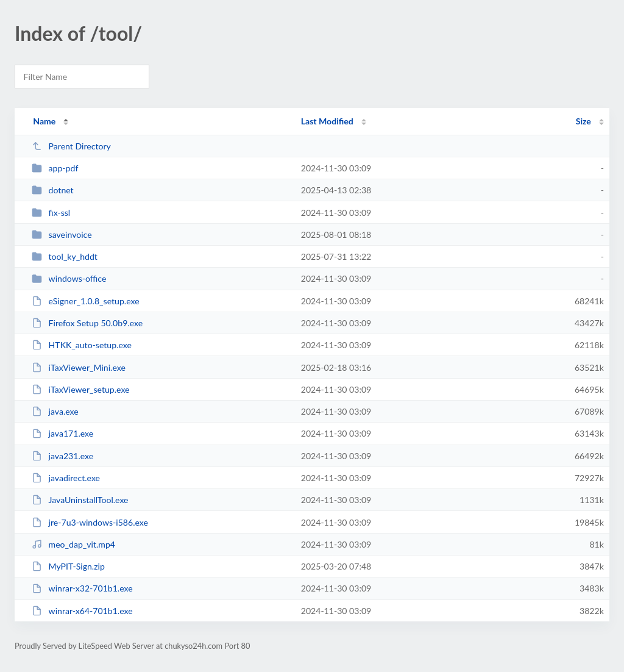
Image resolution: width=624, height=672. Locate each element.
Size (583, 121)
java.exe (55, 411)
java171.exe (62, 433)
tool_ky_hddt (65, 256)
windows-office (69, 278)
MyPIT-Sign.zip (68, 566)
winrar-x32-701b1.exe (82, 588)
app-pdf (55, 168)
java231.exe (62, 456)
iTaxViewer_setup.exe (80, 389)
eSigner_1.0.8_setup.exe (85, 301)
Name (44, 121)
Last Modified (327, 121)
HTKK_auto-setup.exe (82, 345)
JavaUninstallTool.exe (80, 500)
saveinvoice (62, 234)
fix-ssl (51, 213)
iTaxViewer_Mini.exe (79, 367)
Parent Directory (71, 146)
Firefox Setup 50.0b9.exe (87, 323)
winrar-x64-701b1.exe (82, 611)
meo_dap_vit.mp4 (73, 544)
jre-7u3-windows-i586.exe (90, 522)
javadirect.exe (66, 478)
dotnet (53, 190)
